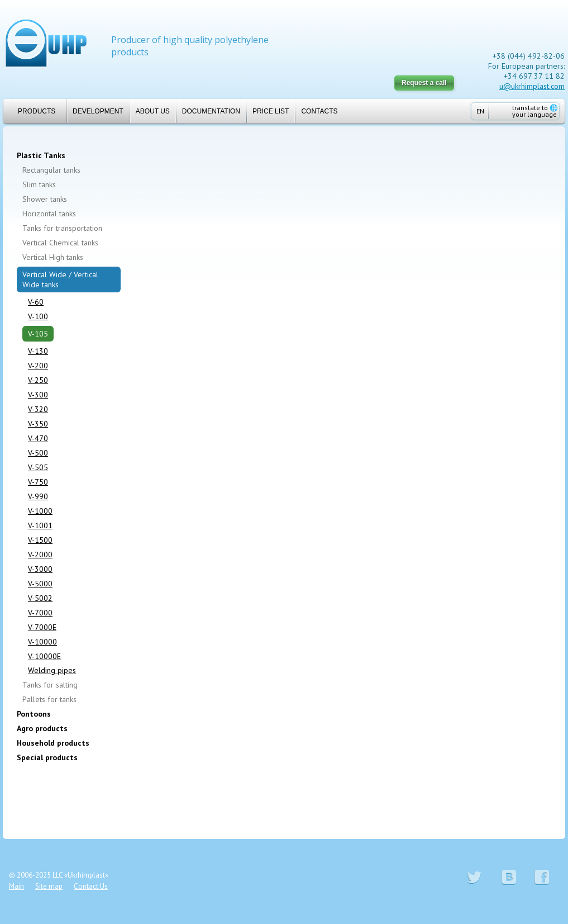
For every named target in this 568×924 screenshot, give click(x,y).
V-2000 (40, 555)
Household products (53, 743)
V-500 (38, 453)
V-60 (36, 302)
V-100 (38, 316)
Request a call (424, 83)
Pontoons (34, 714)
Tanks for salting (50, 685)
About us (153, 111)
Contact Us (91, 886)
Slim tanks (39, 184)
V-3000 (40, 569)
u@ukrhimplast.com (532, 86)
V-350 (38, 424)
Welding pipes (52, 670)
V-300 (38, 395)
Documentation (211, 111)
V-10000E (44, 656)
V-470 (38, 438)
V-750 (38, 482)
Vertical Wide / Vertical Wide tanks (60, 279)
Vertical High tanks (53, 257)
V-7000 (40, 613)
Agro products (42, 728)
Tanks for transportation (62, 228)
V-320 (38, 409)
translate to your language (535, 111)
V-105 (38, 334)
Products (32, 111)
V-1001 (40, 525)
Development (98, 111)
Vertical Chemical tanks (60, 243)
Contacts (319, 111)
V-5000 (40, 584)
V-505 (38, 467)
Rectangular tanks (51, 170)
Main (16, 886)
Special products (47, 757)
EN (480, 111)
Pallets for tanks (49, 699)
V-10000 (42, 642)
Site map (49, 886)
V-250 (38, 380)
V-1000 (40, 511)
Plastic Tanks (41, 155)
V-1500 (40, 540)
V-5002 (40, 598)
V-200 (38, 366)
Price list (271, 111)
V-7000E (42, 627)
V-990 (38, 496)
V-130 (38, 351)
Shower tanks (45, 199)
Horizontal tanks (49, 214)
